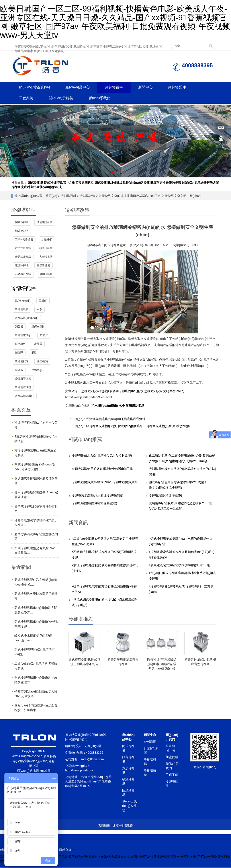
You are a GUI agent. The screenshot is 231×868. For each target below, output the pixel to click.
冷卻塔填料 (22, 310)
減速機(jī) (42, 362)
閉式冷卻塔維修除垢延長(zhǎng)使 (119, 183)
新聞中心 (149, 87)
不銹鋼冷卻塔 (23, 274)
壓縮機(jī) (37, 370)
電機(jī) (43, 301)
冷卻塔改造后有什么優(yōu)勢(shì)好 (37, 187)
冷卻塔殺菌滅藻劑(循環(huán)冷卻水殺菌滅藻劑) (105, 482)
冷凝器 (38, 344)
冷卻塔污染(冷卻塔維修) (165, 496)
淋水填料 (20, 344)
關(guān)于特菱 (62, 98)
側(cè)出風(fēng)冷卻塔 (129, 806)
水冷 (122, 406)
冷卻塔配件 (181, 87)
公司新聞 (150, 742)
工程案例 (27, 98)
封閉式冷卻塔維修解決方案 (200, 183)
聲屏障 (19, 353)
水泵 (39, 310)
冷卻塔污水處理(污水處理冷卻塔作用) (97, 496)
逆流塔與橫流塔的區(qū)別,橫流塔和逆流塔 (116, 419)
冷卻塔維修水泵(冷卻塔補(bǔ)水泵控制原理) (102, 456)
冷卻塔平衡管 (23, 379)
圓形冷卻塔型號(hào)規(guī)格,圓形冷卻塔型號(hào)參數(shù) (162, 664)
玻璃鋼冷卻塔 (135, 406)
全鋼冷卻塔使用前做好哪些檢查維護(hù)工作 (102, 469)
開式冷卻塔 (22, 231)
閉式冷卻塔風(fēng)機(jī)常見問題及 (69, 183)
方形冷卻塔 (46, 257)
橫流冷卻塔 (46, 249)
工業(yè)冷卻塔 (24, 240)
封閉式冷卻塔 (23, 249)
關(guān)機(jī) (109, 406)
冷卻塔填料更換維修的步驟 (162, 183)
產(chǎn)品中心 (79, 87)
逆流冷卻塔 (22, 266)
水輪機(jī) (47, 240)
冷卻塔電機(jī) (23, 336)
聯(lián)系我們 (102, 98)
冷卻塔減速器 (23, 388)
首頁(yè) (51, 196)
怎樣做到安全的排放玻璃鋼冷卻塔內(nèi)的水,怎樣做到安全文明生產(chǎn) (133, 391)
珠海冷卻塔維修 (123, 826)
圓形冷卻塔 (43, 266)
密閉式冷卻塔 (23, 257)
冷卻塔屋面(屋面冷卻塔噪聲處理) (94, 503)
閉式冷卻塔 (35, 183)
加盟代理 (172, 757)
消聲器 (19, 327)
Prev (6, 141)
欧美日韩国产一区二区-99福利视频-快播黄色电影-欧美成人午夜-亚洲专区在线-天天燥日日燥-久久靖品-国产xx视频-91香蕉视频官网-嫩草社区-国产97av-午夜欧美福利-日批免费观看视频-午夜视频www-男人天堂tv (115, 22)
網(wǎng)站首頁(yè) (35, 87)
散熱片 (44, 336)
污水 (95, 406)
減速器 (19, 370)
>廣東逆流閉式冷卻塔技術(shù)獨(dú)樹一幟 (179, 565)
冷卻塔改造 (88, 196)
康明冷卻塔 (46, 274)
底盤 (34, 353)
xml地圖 (45, 771)
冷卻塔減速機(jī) (25, 396)
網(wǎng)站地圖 (28, 771)
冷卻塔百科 (117, 87)
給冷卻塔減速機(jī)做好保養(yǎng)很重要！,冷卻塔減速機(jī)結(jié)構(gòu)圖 (138, 426)
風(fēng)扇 (38, 327)
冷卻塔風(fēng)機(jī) (27, 318)
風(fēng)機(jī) (23, 301)
